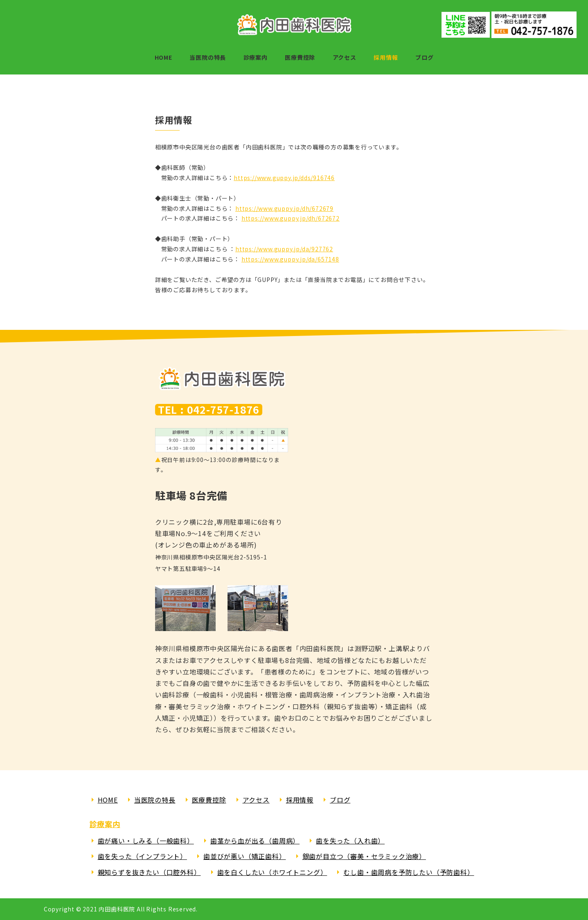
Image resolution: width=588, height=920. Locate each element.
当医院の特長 (155, 800)
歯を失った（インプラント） (142, 856)
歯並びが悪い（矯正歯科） (245, 856)
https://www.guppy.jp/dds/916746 (284, 178)
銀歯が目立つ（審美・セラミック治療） (364, 856)
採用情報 (300, 800)
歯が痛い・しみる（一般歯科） (146, 841)
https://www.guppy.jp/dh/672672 (291, 218)
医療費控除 (209, 800)
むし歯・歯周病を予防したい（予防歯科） (409, 872)
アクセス (256, 800)
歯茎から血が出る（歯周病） (255, 841)
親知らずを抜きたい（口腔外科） (149, 872)
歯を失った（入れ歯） (350, 841)
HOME (108, 800)
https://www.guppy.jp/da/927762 (284, 249)
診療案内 (105, 824)
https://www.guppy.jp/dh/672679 (284, 208)
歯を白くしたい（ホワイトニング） (272, 872)
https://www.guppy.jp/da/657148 (290, 259)
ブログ (340, 800)
